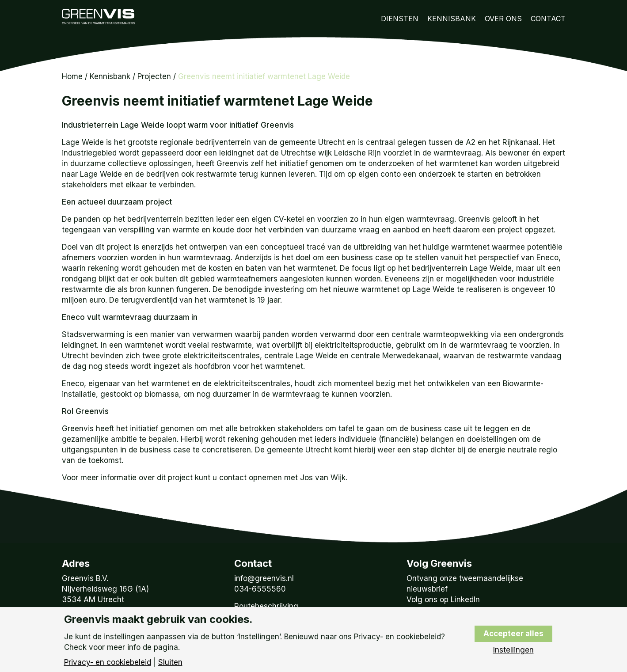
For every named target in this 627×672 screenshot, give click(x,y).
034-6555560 (260, 589)
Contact (548, 19)
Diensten (400, 19)
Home (72, 76)
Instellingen (513, 650)
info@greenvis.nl (264, 578)
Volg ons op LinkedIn (443, 600)
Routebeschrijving (266, 606)
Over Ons (503, 19)
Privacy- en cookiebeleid (108, 663)
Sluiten (170, 663)
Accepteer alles (513, 634)
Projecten (154, 76)
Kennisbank (452, 19)
